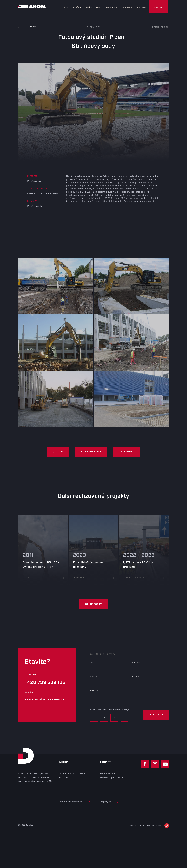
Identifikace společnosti (74, 802)
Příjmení (135, 663)
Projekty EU (109, 802)
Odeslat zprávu (156, 715)
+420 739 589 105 (45, 682)
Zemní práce (160, 27)
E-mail (93, 677)
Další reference (126, 452)
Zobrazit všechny (93, 604)
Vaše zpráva (96, 691)
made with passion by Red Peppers (149, 825)
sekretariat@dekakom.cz (45, 699)
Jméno (93, 663)
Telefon (135, 677)
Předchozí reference (91, 452)
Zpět (27, 27)
